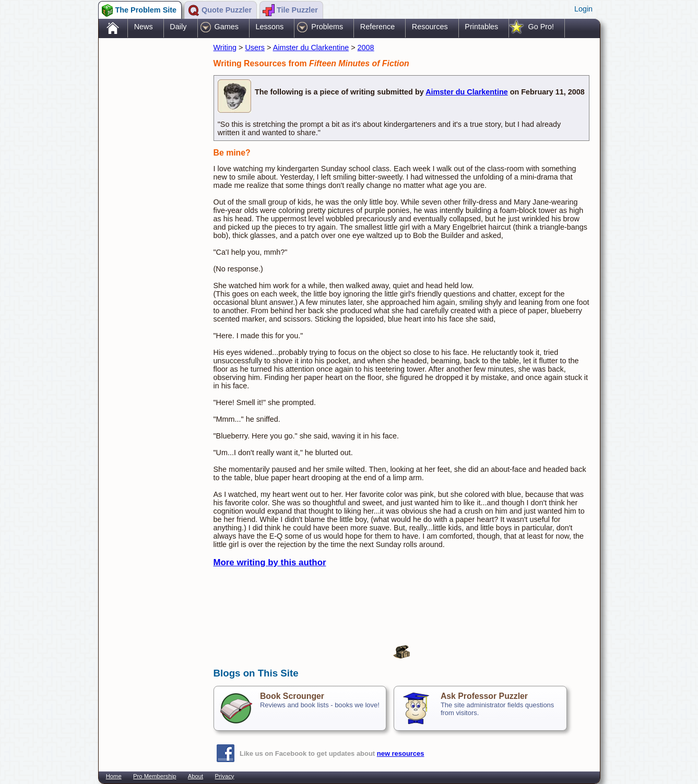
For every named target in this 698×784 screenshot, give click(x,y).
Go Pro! (541, 27)
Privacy (225, 776)
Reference (377, 27)
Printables (481, 27)
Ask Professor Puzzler (484, 696)
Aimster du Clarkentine (311, 47)
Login (583, 9)
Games (227, 27)
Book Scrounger (292, 696)
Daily (178, 27)
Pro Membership (155, 776)
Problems (327, 27)
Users (255, 47)
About (196, 776)
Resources (430, 27)
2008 (366, 47)
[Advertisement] (151, 205)
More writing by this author (270, 562)
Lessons (270, 27)
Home (114, 776)
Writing (225, 47)
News (144, 27)
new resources (401, 753)
